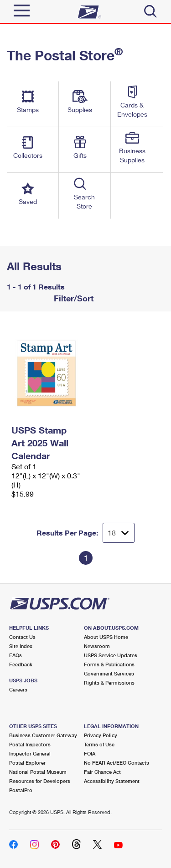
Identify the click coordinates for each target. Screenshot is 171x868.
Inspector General (30, 753)
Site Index (21, 646)
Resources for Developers (40, 781)
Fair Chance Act (102, 772)
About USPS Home (106, 637)
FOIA (90, 753)
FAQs (16, 655)
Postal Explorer (27, 763)
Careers (18, 689)
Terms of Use (99, 744)
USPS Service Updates (111, 655)
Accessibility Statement (112, 781)
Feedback (21, 664)
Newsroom (97, 646)
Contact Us (22, 637)
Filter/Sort (73, 298)
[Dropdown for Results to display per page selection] (119, 533)
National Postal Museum (38, 772)
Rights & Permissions (109, 683)
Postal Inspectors (30, 744)
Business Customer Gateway (43, 735)
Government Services (109, 673)
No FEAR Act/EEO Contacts (117, 763)
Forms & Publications (109, 664)
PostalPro (21, 790)
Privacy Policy (101, 735)
